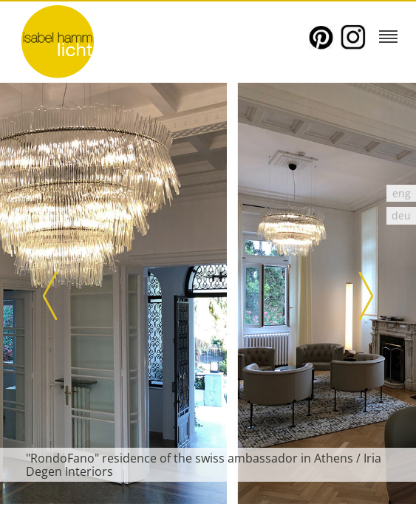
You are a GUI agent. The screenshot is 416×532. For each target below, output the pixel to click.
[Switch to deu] (401, 215)
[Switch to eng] (401, 193)
